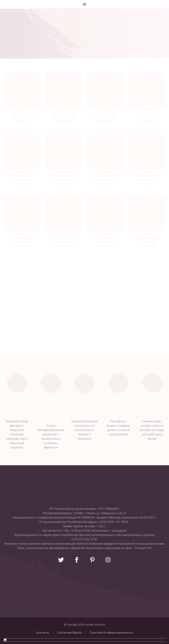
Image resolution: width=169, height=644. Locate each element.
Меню (85, 4)
